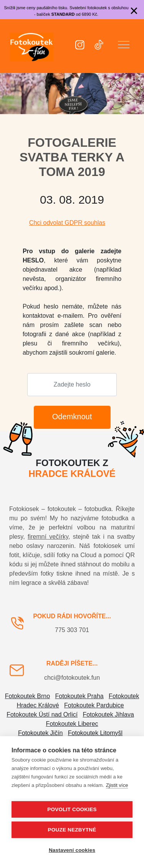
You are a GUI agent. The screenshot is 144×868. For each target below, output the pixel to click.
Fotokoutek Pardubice (94, 705)
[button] (124, 46)
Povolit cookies (72, 809)
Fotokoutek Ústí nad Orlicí (42, 714)
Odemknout (72, 417)
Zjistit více (117, 785)
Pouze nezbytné (72, 830)
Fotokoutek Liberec (72, 724)
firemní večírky (48, 537)
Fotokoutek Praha (79, 696)
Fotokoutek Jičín (41, 733)
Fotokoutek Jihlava (108, 714)
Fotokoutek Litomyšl (95, 733)
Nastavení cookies (72, 850)
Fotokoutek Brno (27, 696)
